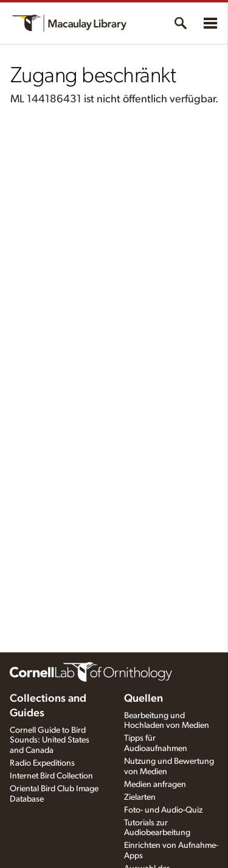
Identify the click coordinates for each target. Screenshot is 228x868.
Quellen (143, 699)
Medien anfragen (155, 785)
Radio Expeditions (42, 763)
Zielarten (140, 797)
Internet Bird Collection (51, 776)
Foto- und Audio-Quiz (163, 810)
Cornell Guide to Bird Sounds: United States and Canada (50, 741)
